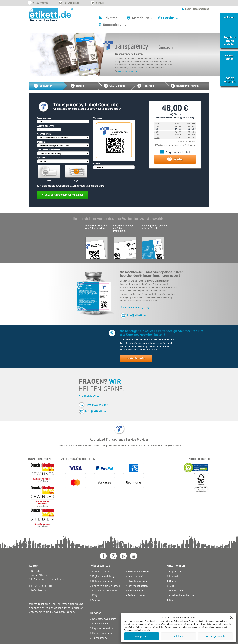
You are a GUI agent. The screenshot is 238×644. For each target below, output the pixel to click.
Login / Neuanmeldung (197, 9)
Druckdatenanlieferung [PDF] (135, 307)
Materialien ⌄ (142, 18)
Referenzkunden (137, 595)
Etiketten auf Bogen (139, 571)
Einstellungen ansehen (215, 636)
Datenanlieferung (102, 581)
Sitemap (97, 600)
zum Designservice (136, 358)
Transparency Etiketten (49, 150)
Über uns (174, 581)
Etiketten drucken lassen (106, 586)
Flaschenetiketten (138, 586)
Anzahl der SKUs (45, 126)
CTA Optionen (44, 134)
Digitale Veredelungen (105, 576)
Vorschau (98, 118)
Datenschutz (176, 590)
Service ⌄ (171, 18)
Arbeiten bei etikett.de (181, 595)
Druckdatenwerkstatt (104, 619)
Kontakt (173, 576)
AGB (171, 586)
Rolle (49, 180)
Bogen (76, 180)
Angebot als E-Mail (175, 152)
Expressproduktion (103, 628)
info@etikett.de (72, 3)
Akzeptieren (142, 636)
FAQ (95, 595)
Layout (97, 164)
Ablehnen (178, 636)
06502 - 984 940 (41, 3)
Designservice (100, 623)
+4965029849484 (97, 404)
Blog (172, 600)
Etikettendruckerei (138, 581)
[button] (231, 618)
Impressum (175, 571)
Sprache (41, 158)
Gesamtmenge (44, 118)
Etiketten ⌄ (112, 18)
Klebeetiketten (136, 590)
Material (41, 142)
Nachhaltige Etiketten (104, 590)
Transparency (100, 638)
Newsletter (101, 3)
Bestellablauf (135, 576)
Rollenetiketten (101, 571)
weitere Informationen (127, 71)
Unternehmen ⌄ (115, 25)
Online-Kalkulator (102, 633)
